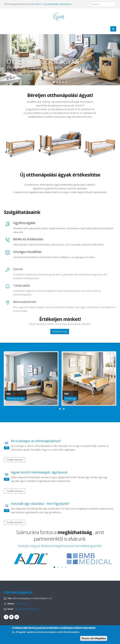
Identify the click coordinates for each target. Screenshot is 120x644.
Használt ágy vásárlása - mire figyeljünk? (40, 504)
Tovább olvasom (15, 460)
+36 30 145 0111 (35, 4)
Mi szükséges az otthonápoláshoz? (36, 441)
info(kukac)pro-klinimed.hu (59, 4)
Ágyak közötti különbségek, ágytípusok (39, 472)
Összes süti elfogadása (94, 638)
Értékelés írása (60, 331)
